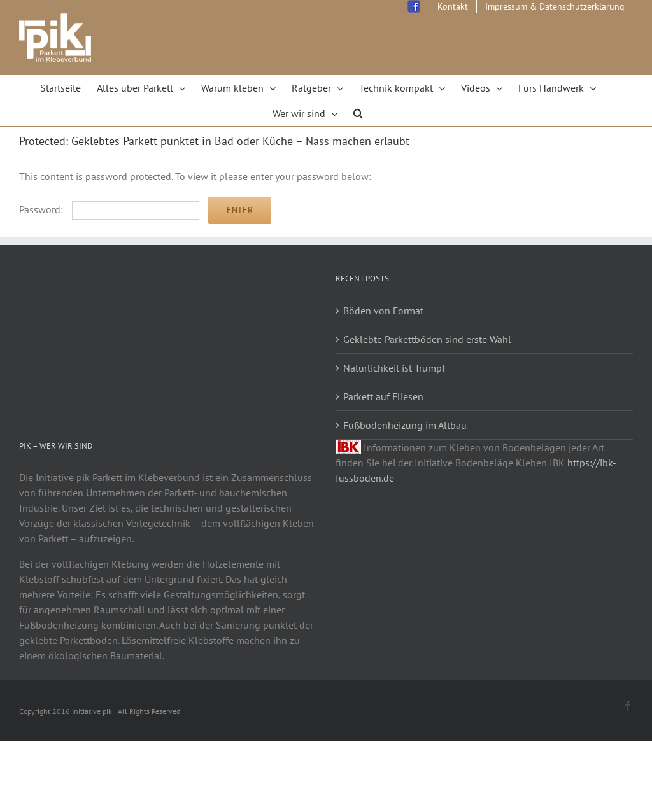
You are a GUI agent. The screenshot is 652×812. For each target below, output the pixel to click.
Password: (109, 209)
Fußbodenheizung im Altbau (405, 425)
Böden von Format (383, 311)
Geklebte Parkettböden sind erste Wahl (427, 339)
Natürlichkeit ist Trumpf (394, 368)
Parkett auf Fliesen (383, 396)
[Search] (358, 113)
